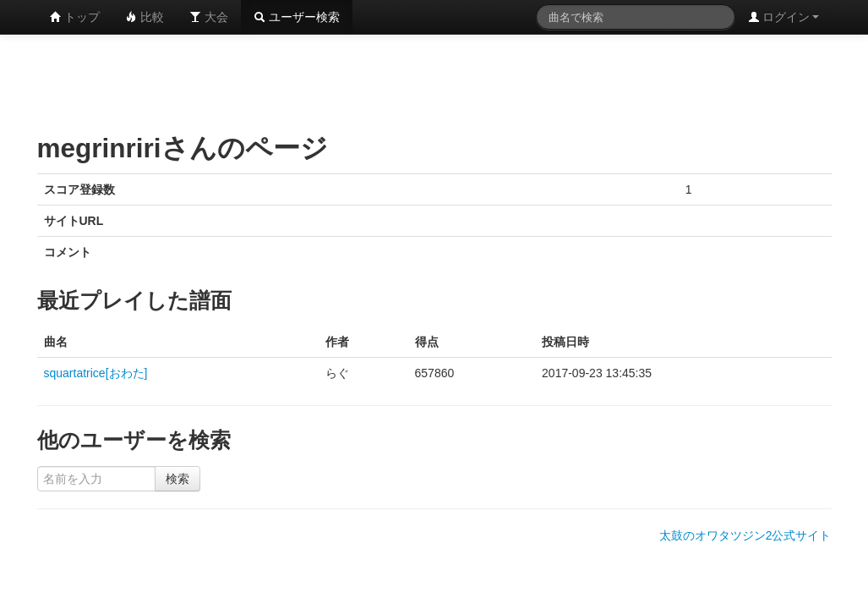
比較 (145, 17)
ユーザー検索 (297, 17)
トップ (75, 17)
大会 (209, 17)
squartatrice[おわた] (96, 373)
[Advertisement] (434, 80)
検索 (177, 479)
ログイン (783, 17)
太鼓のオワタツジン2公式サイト (745, 535)
